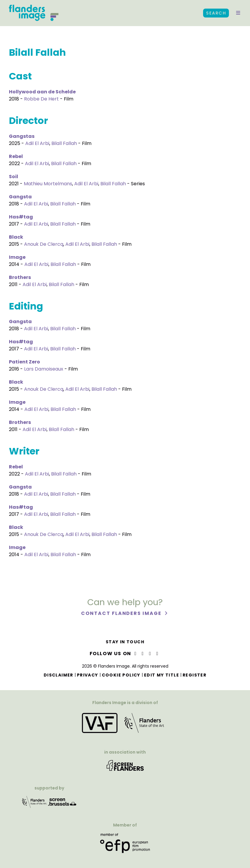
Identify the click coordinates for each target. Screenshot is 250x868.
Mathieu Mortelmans (48, 184)
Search (216, 13)
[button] (238, 13)
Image (17, 257)
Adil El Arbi (37, 143)
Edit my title (162, 675)
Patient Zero (24, 362)
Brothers (20, 277)
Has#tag (21, 217)
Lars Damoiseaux (44, 369)
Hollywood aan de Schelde (42, 92)
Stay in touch (125, 642)
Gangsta (20, 197)
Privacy (88, 675)
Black (16, 237)
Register (194, 675)
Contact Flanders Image (122, 616)
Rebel (16, 156)
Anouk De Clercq (44, 244)
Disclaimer (58, 675)
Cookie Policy (121, 675)
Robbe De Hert (41, 99)
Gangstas (22, 136)
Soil (14, 177)
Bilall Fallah (64, 143)
